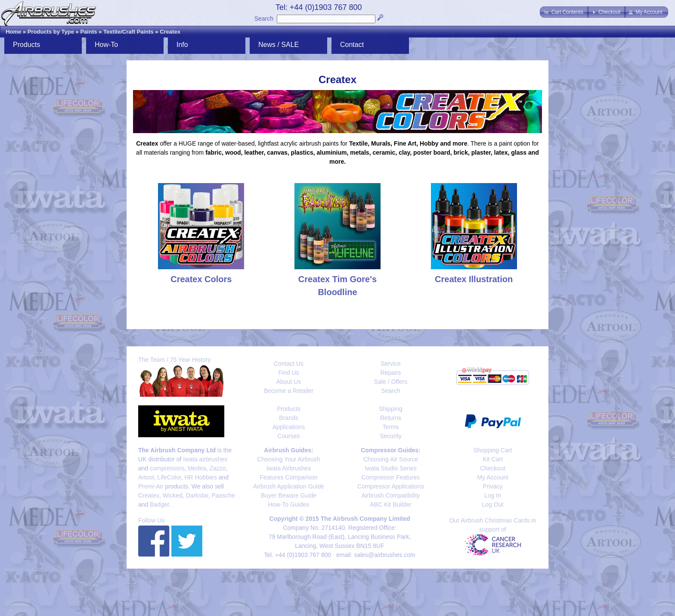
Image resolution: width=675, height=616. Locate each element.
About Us (289, 382)
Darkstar (197, 495)
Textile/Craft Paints (128, 32)
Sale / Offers (391, 382)
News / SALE (279, 45)
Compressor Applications (391, 486)
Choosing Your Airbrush (288, 459)
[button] (564, 12)
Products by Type (51, 32)
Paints (88, 32)
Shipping (391, 409)
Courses (288, 436)
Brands (288, 418)
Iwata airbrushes (205, 459)
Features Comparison (289, 477)
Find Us (288, 373)
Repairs (390, 373)
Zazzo (218, 468)
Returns (391, 418)
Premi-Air (151, 486)
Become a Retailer (289, 391)
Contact (352, 45)
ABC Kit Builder (390, 504)
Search (264, 19)
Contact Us (289, 364)
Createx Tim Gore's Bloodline (337, 279)
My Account (492, 477)
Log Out (493, 504)
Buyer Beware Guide (289, 495)
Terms (390, 427)
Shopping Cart (493, 450)
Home (13, 32)
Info (182, 45)
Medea (197, 468)
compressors (167, 468)
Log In (493, 495)
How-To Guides (289, 504)
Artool (146, 477)
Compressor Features (391, 477)
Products (26, 45)
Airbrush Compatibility (390, 495)
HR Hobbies (200, 477)
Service (391, 364)
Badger (159, 504)
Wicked (173, 495)
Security (391, 436)
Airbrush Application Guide (289, 486)
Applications (289, 427)
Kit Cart (493, 459)
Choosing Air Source (391, 459)
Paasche (223, 495)
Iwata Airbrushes (289, 468)
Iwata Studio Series (391, 468)
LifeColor (169, 477)
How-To (106, 45)
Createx (170, 32)
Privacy (493, 486)
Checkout (493, 468)
